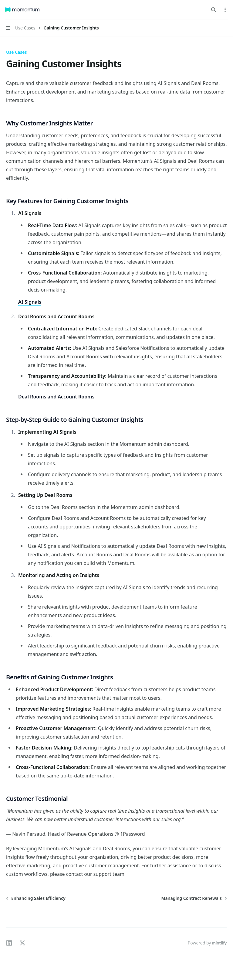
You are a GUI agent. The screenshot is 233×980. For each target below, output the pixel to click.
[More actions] (225, 10)
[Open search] (214, 10)
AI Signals (30, 302)
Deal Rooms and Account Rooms (56, 397)
